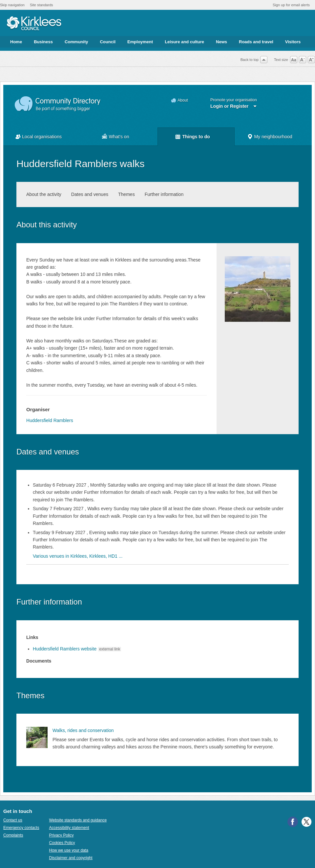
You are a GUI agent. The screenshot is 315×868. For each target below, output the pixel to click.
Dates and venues (90, 194)
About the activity (44, 194)
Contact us (13, 820)
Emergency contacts (21, 828)
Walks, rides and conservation (83, 730)
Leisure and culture (184, 42)
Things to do (196, 137)
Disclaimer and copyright (71, 858)
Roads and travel (256, 42)
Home (16, 42)
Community (76, 42)
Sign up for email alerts (291, 5)
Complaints (13, 835)
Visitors (293, 42)
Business (43, 42)
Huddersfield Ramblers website (65, 649)
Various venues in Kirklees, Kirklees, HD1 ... (78, 556)
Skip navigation (12, 5)
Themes (126, 194)
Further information (164, 194)
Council (108, 42)
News (221, 42)
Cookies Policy (62, 843)
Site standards (42, 5)
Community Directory (58, 104)
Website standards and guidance (78, 820)
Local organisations (42, 137)
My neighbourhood (273, 137)
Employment (140, 42)
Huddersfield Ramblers (50, 420)
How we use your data (69, 850)
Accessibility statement (69, 828)
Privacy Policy (61, 835)
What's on (119, 137)
